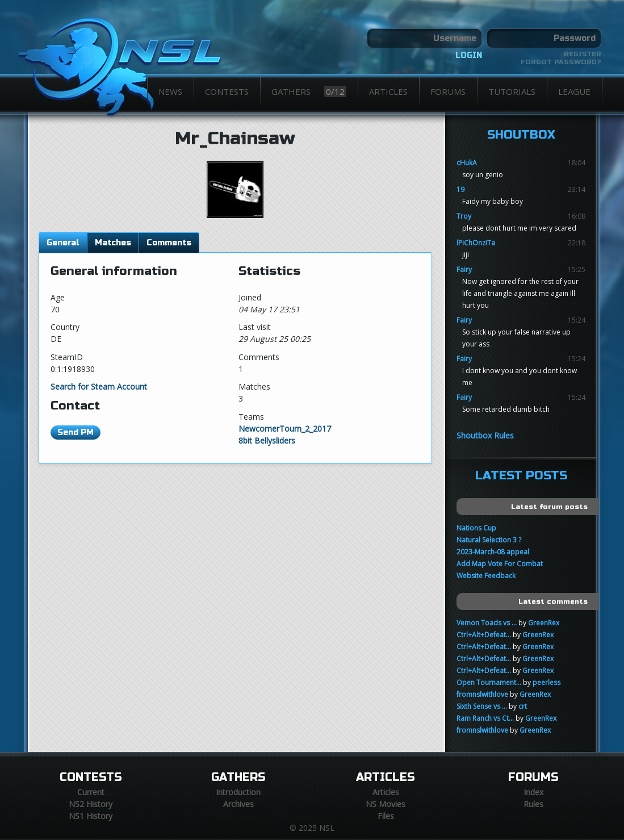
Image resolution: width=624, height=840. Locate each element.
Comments (169, 243)
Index (533, 792)
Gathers (309, 91)
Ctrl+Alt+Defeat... (484, 635)
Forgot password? (561, 62)
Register (583, 54)
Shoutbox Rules (485, 435)
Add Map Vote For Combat (500, 564)
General (63, 243)
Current (91, 792)
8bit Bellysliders (267, 440)
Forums (448, 91)
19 (460, 189)
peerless (546, 682)
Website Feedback (486, 576)
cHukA (467, 163)
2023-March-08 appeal (493, 552)
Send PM (76, 432)
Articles (388, 91)
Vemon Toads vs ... (487, 623)
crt (523, 706)
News (170, 91)
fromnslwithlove (482, 694)
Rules (533, 804)
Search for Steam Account (99, 386)
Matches (113, 243)
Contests (227, 91)
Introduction (238, 792)
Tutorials (512, 91)
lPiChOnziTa (476, 243)
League (574, 91)
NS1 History (91, 816)
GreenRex (544, 623)
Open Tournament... (489, 682)
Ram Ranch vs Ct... (485, 718)
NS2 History (91, 804)
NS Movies (386, 804)
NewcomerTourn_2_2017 (285, 429)
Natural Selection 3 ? (489, 540)
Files (386, 816)
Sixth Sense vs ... (482, 706)
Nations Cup (476, 528)
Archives (238, 804)
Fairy (464, 269)
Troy (464, 216)
